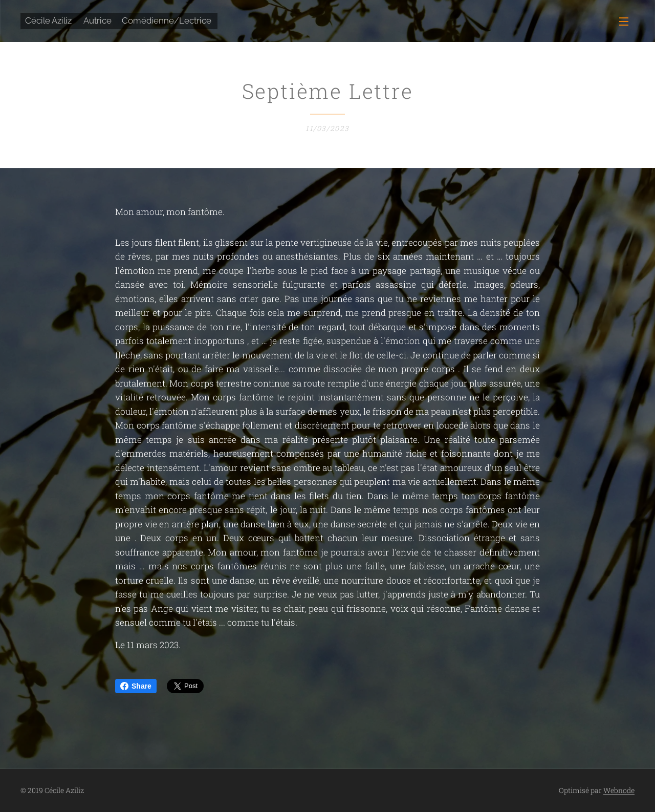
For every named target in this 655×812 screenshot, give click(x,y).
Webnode (619, 790)
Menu (624, 22)
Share (136, 686)
